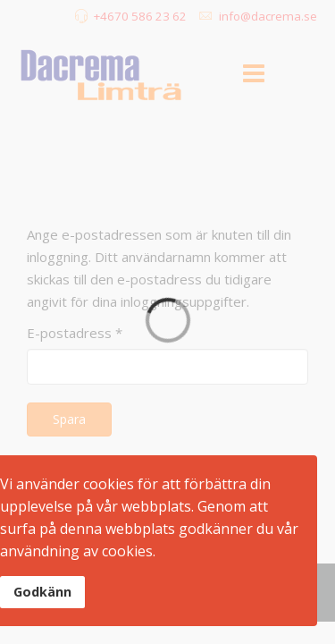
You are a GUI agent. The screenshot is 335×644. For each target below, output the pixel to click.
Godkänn (42, 592)
